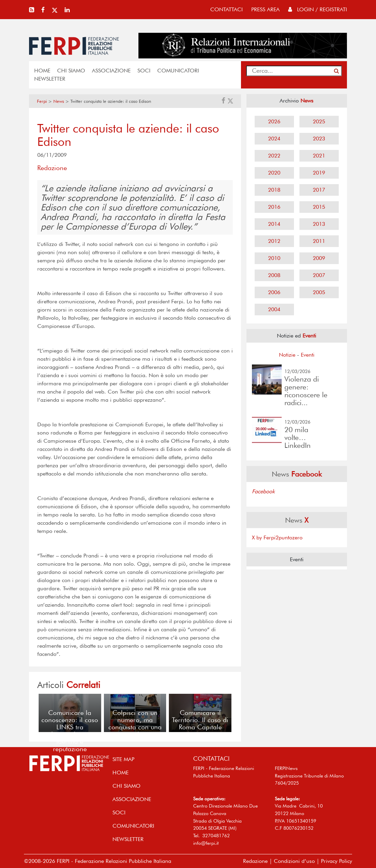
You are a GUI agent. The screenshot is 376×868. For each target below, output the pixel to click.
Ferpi (42, 101)
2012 (274, 241)
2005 (319, 292)
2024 (274, 139)
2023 (319, 139)
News (59, 101)
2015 (319, 207)
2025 (319, 121)
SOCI (144, 71)
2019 (319, 173)
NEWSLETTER (50, 79)
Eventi (308, 355)
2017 (319, 190)
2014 (274, 224)
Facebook (263, 491)
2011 (319, 241)
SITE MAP (123, 759)
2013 (319, 224)
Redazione (255, 861)
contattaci (226, 9)
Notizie (287, 355)
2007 (319, 275)
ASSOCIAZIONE (111, 71)
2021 (319, 156)
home (42, 71)
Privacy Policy (337, 861)
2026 (274, 121)
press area (265, 9)
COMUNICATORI (178, 71)
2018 (274, 190)
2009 (319, 258)
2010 (274, 258)
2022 (274, 156)
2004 (274, 309)
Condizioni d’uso (294, 861)
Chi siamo (71, 71)
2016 (274, 207)
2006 (274, 292)
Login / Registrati (318, 9)
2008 (274, 275)
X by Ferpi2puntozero (277, 538)
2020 (274, 173)
